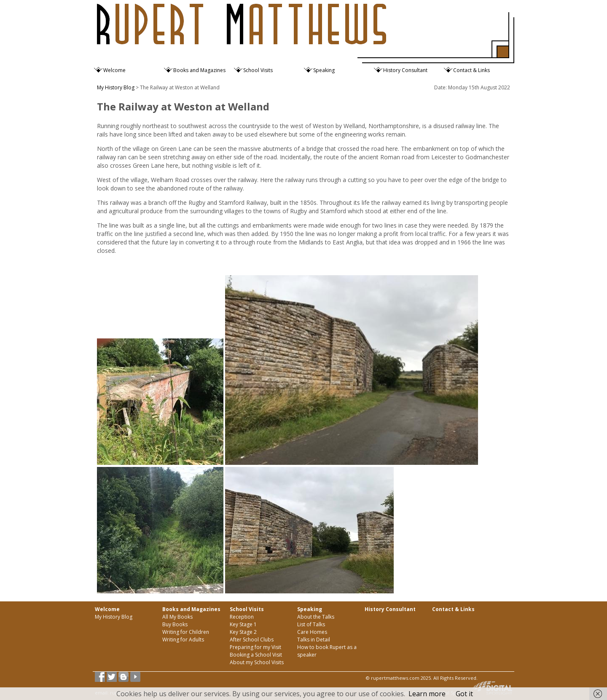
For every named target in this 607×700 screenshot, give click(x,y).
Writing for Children (186, 632)
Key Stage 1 (243, 624)
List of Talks (311, 624)
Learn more (427, 694)
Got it (464, 694)
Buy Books (175, 624)
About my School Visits (257, 662)
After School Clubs (252, 640)
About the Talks (316, 617)
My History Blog (116, 87)
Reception (242, 617)
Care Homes (312, 632)
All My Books (177, 617)
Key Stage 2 (243, 632)
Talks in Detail (314, 640)
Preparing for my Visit (255, 647)
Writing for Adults (183, 640)
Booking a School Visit (256, 655)
